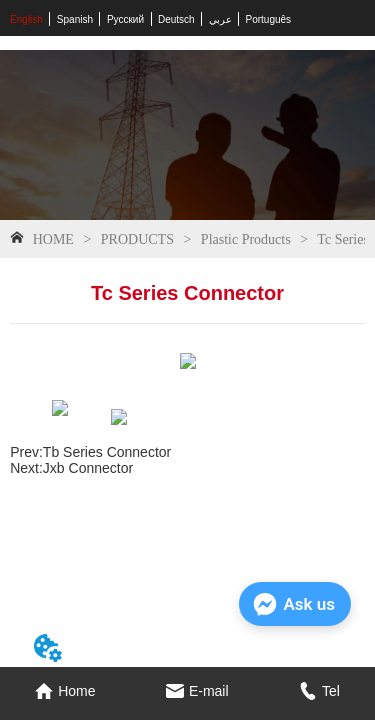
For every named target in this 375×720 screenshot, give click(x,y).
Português (269, 19)
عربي (220, 19)
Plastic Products (245, 239)
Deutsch (176, 19)
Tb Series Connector (107, 452)
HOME (53, 239)
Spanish (75, 19)
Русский (125, 19)
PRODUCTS (137, 239)
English (26, 19)
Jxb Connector (88, 468)
